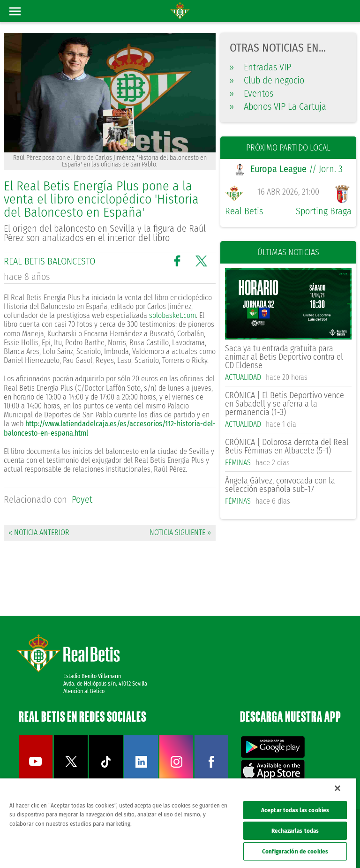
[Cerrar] (337, 788)
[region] (178, 823)
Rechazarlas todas (295, 831)
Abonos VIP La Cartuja (278, 106)
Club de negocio (267, 80)
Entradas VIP (260, 67)
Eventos (251, 93)
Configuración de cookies (295, 851)
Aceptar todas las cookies (295, 810)
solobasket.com (172, 315)
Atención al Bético (84, 691)
